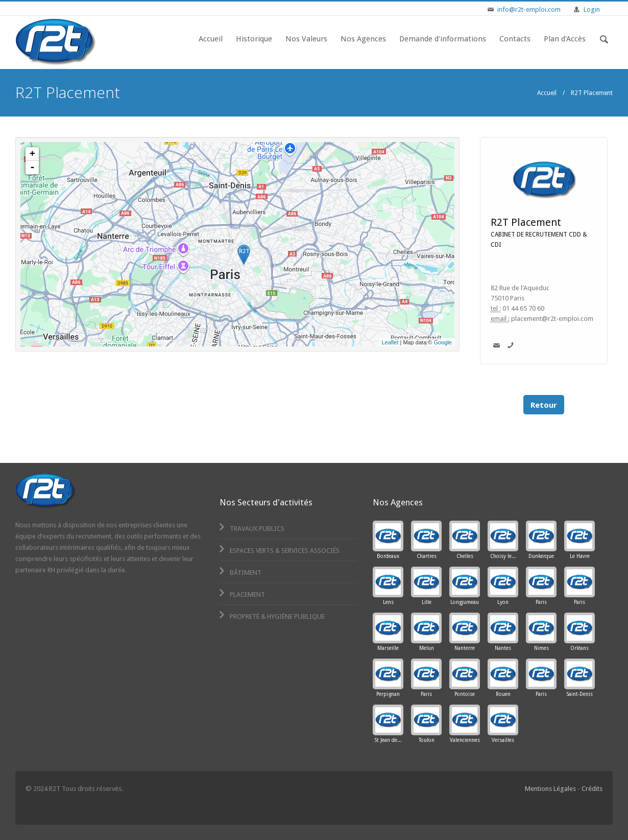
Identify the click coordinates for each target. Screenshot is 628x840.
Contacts (515, 39)
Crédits (592, 789)
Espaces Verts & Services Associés (279, 551)
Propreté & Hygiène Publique (271, 616)
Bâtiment (239, 573)
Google (443, 342)
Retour (544, 405)
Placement (241, 594)
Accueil (211, 39)
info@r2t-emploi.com (529, 9)
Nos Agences (363, 39)
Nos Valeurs (306, 39)
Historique (254, 39)
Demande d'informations (443, 39)
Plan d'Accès (565, 39)
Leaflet (390, 342)
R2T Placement (526, 222)
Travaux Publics (251, 529)
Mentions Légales (550, 789)
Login (592, 9)
